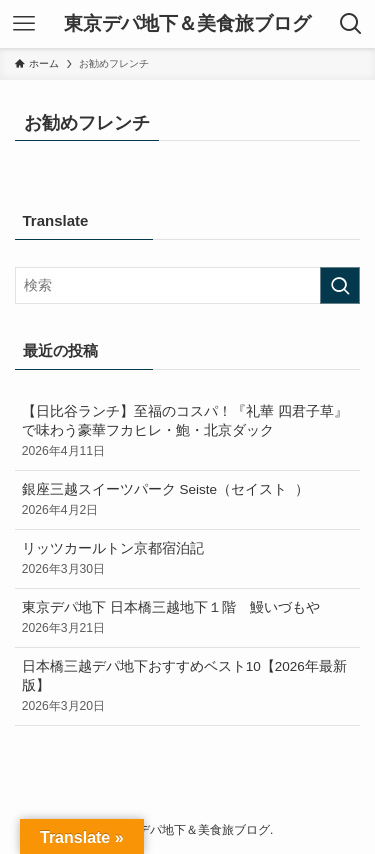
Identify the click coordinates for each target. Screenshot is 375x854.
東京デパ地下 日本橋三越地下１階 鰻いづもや (188, 618)
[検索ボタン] (351, 24)
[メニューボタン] (24, 24)
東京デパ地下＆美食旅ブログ (187, 24)
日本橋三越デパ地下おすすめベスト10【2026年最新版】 (188, 687)
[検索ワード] (187, 285)
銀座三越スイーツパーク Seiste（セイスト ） (188, 500)
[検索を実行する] (340, 285)
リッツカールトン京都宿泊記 (188, 559)
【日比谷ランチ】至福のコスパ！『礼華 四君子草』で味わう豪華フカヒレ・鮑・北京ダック (188, 432)
